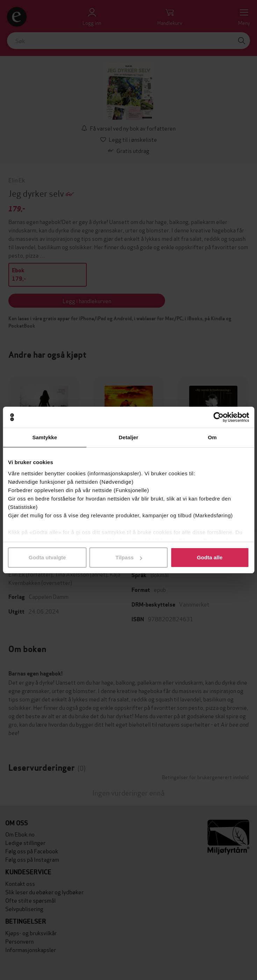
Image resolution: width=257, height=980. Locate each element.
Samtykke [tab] (45, 437)
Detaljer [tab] (129, 437)
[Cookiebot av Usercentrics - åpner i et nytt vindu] (218, 417)
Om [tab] (212, 437)
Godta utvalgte (47, 557)
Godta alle (210, 557)
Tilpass (129, 557)
